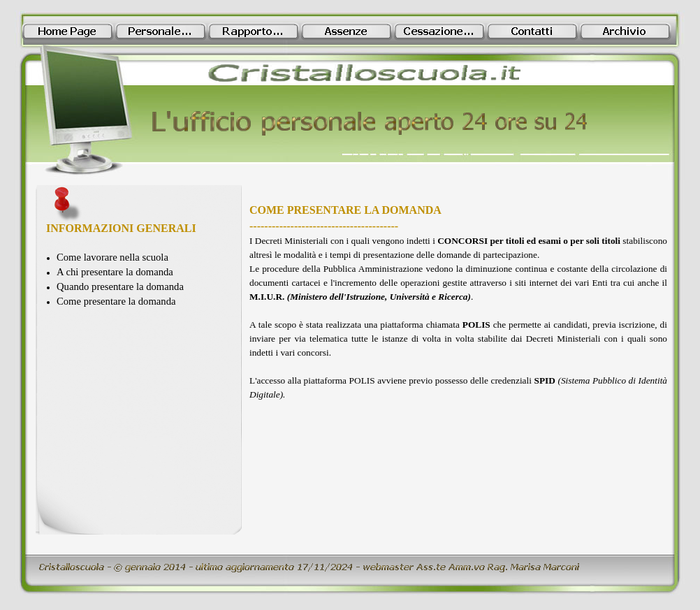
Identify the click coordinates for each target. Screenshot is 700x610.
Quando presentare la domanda (120, 286)
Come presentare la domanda (116, 301)
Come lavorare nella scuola (112, 257)
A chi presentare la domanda (115, 272)
